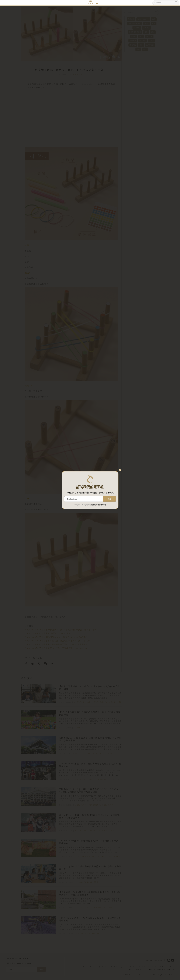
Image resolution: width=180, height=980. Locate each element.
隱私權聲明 (102, 505)
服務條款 (94, 505)
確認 (110, 499)
